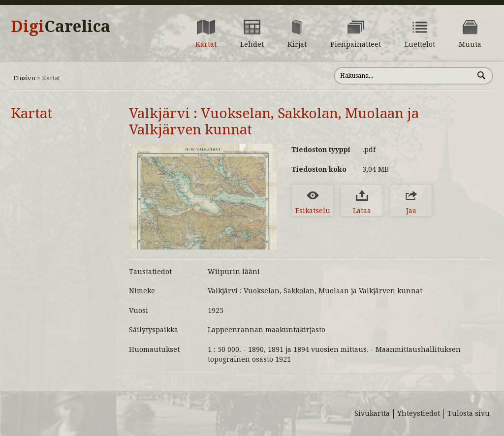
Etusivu (24, 78)
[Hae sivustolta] (404, 76)
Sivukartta (372, 413)
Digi (61, 27)
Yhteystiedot (419, 413)
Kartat (31, 113)
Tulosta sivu (469, 413)
